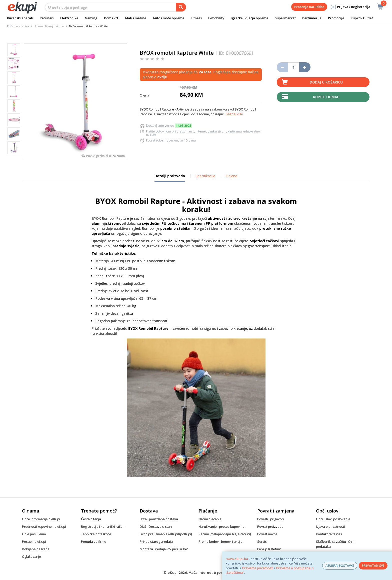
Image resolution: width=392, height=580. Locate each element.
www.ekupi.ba (237, 559)
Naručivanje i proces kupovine (221, 526)
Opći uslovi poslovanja (333, 519)
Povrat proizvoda (270, 526)
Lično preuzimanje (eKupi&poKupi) (166, 534)
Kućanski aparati (20, 18)
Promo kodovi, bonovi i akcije (220, 541)
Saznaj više (234, 114)
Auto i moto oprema (168, 18)
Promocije (336, 18)
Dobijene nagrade (36, 549)
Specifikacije (205, 176)
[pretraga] (181, 7)
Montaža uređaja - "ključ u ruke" (164, 549)
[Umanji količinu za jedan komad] (282, 67)
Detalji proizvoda (170, 178)
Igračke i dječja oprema (249, 18)
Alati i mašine (135, 18)
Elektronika (69, 18)
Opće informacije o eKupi (41, 519)
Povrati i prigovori (270, 519)
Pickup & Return (269, 549)
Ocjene (231, 176)
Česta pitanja (91, 519)
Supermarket (285, 18)
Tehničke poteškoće (96, 534)
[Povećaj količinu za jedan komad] (305, 67)
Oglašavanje (31, 556)
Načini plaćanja (210, 519)
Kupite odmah (326, 97)
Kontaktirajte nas (329, 534)
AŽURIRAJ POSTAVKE (340, 566)
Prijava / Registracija (350, 7)
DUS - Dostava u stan (156, 526)
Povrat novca (267, 534)
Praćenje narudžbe (309, 7)
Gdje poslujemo (34, 534)
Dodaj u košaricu (326, 82)
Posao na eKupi (34, 541)
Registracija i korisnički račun (103, 526)
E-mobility (216, 18)
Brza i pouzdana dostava (159, 519)
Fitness (196, 18)
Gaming (91, 18)
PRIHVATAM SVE (373, 566)
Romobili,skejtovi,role (49, 26)
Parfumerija (312, 18)
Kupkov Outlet (362, 18)
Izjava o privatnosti (330, 526)
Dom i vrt (111, 18)
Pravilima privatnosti (258, 568)
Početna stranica (18, 26)
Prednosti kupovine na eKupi (44, 526)
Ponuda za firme (94, 541)
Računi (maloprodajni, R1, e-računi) (225, 534)
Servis (262, 541)
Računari (47, 18)
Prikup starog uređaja (156, 541)
